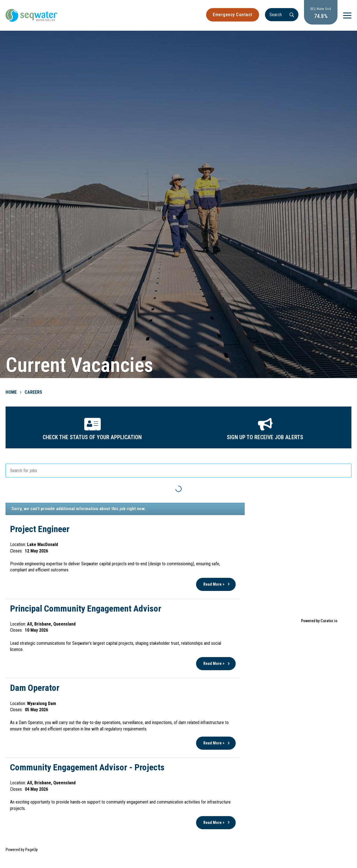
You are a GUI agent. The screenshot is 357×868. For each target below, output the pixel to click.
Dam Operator (35, 688)
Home (11, 392)
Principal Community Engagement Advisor (86, 609)
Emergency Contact (233, 15)
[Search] (282, 15)
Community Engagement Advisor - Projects (87, 767)
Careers (33, 392)
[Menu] (347, 15)
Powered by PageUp (22, 850)
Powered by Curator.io (319, 621)
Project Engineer (40, 529)
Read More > (214, 584)
